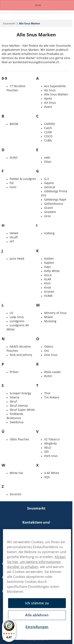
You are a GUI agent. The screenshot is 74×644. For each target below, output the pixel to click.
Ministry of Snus (55, 313)
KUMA (48, 296)
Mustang (50, 321)
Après (48, 98)
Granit (49, 208)
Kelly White (52, 271)
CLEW (48, 132)
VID (46, 452)
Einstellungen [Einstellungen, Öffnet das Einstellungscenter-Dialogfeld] (37, 627)
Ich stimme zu (37, 603)
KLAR (48, 279)
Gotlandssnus (54, 204)
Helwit (14, 233)
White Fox (16, 473)
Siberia (14, 397)
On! (47, 351)
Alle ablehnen (37, 615)
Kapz (48, 267)
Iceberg (49, 233)
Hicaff (14, 237)
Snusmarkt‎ (9, 23)
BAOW (14, 124)
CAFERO (50, 124)
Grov (47, 216)
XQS (47, 477)
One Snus (51, 355)
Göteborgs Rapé (55, 199)
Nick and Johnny (21, 355)
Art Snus (50, 103)
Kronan (49, 292)
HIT (12, 241)
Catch (48, 128)
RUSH (48, 376)
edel (47, 157)
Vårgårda (50, 443)
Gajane (49, 183)
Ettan (48, 162)
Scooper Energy (20, 393)
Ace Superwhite (55, 86)
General (50, 187)
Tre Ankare (52, 397)
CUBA (48, 140)
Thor (47, 393)
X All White (52, 473)
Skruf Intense (19, 406)
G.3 (46, 179)
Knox (48, 287)
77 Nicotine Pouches (16, 88)
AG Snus (50, 90)
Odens (49, 346)
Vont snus (51, 456)
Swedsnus (17, 422)
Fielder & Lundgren (23, 179)
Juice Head (17, 258)
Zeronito (15, 494)
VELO (48, 447)
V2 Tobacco (52, 439)
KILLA (48, 275)
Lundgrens (17, 321)
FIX (12, 183)
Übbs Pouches (19, 439)
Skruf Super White (22, 410)
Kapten (49, 263)
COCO (48, 136)
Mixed (48, 317)
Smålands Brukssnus (15, 416)
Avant (48, 107)
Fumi (13, 187)
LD (11, 313)
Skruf (13, 401)
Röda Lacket (52, 372)
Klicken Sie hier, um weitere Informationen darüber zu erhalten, (36, 562)
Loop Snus (17, 317)
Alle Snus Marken (56, 94)
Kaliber (49, 258)
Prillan (14, 372)
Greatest (50, 212)
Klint (47, 283)
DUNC (14, 157)
